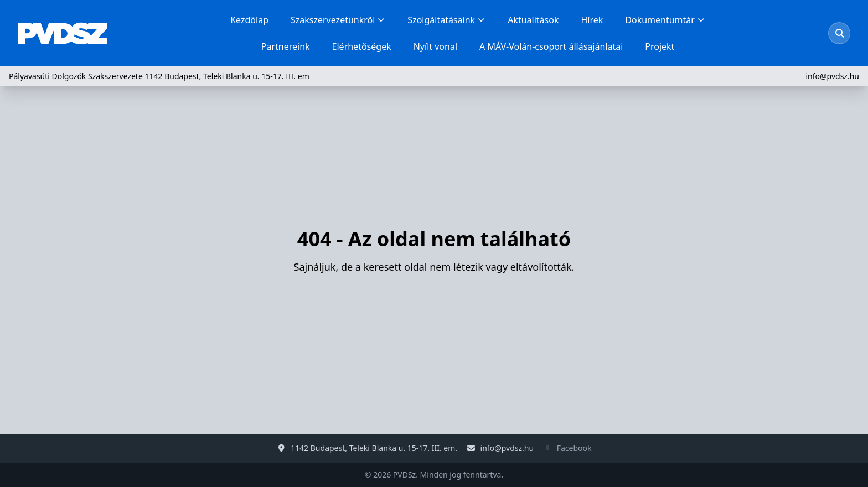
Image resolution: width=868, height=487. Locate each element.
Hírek (592, 20)
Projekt (660, 46)
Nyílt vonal (435, 46)
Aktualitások (533, 20)
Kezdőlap (249, 20)
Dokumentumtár (665, 20)
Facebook (574, 448)
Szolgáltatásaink (446, 20)
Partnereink (286, 46)
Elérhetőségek (362, 46)
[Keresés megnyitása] (840, 33)
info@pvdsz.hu (832, 76)
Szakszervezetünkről (338, 20)
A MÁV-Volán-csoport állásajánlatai (551, 46)
